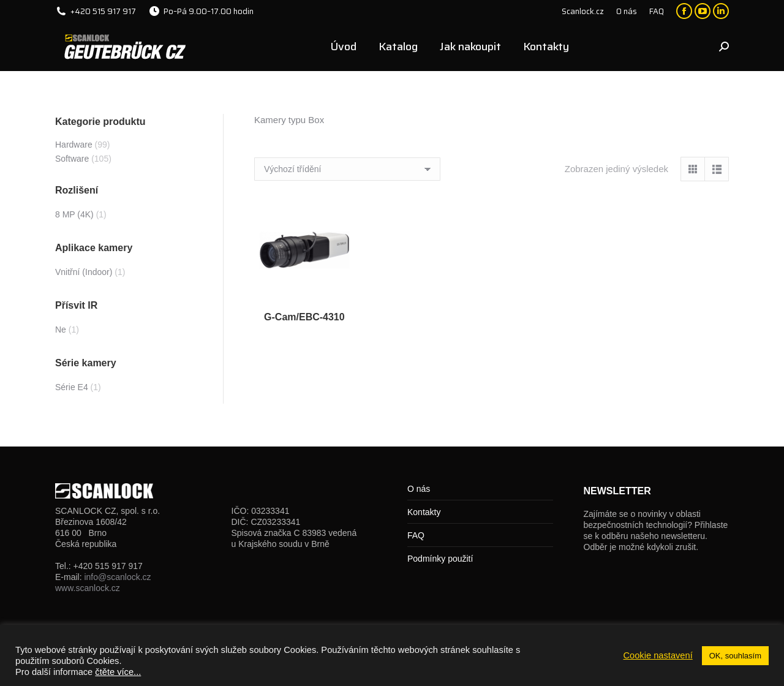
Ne (61, 330)
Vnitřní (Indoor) (84, 272)
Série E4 (72, 387)
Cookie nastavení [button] (658, 655)
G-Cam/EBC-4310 (304, 317)
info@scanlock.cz (117, 577)
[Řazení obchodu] (347, 169)
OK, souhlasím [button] (735, 656)
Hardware (74, 145)
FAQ (416, 535)
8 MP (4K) (74, 214)
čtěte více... (118, 672)
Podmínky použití (440, 559)
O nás (419, 489)
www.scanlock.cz (88, 588)
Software (72, 159)
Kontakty (424, 512)
